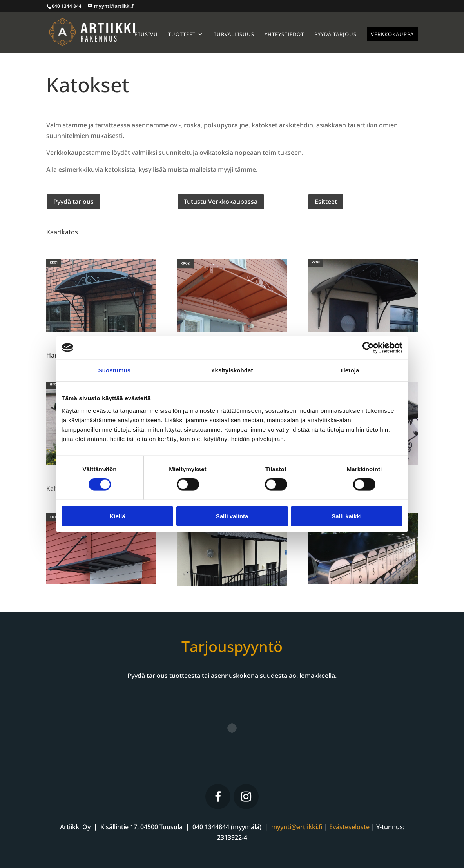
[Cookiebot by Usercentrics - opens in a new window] (368, 348)
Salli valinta (232, 516)
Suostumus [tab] (115, 370)
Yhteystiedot (284, 35)
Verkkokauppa (392, 34)
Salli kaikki (347, 516)
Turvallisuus (234, 35)
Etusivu (146, 35)
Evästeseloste (349, 827)
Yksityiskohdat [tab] (232, 370)
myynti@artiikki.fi (297, 827)
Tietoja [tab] (350, 370)
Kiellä (117, 516)
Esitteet (326, 202)
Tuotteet (182, 35)
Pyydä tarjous (335, 35)
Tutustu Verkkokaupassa (221, 202)
